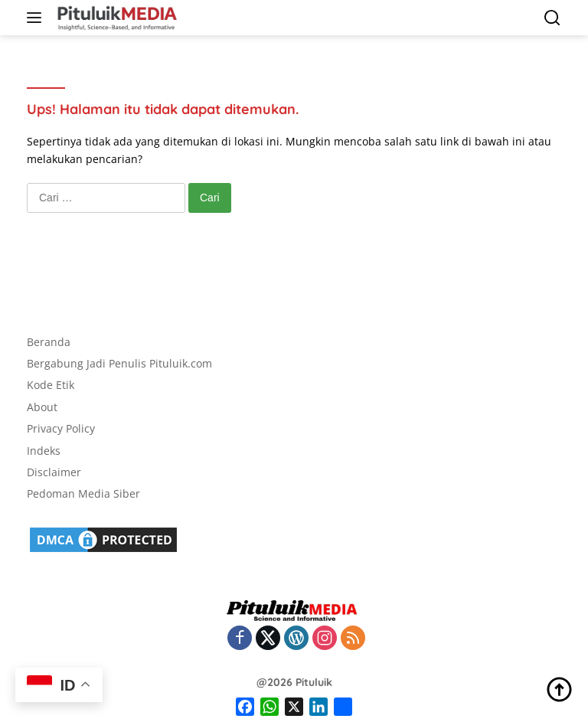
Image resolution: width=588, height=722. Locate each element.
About (42, 407)
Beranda (49, 342)
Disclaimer (54, 472)
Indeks (44, 451)
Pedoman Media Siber (83, 493)
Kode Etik (51, 385)
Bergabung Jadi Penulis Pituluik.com (119, 363)
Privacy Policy (61, 428)
